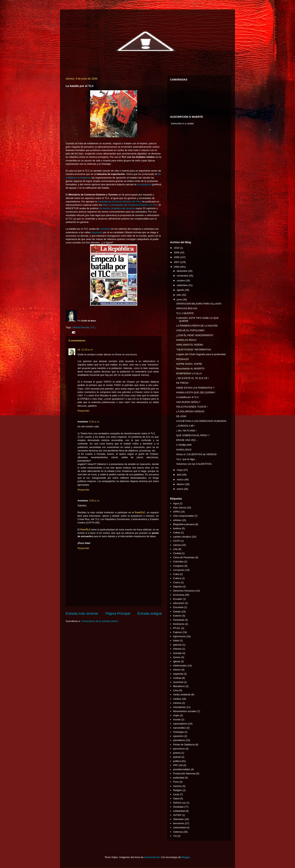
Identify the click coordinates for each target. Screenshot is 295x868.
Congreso (178, 566)
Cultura (177, 578)
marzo (181, 480)
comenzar (105, 229)
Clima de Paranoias (184, 557)
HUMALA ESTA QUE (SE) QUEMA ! (196, 392)
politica (177, 761)
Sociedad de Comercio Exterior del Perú (119, 202)
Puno (176, 782)
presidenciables (182, 769)
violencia (178, 832)
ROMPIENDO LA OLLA (189, 373)
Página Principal (118, 614)
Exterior (177, 616)
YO (175, 836)
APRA (176, 512)
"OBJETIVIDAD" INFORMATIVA (193, 350)
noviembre (183, 276)
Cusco (177, 582)
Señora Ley (179, 803)
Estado (177, 612)
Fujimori (177, 632)
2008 (177, 257)
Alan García (180, 508)
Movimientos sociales (185, 711)
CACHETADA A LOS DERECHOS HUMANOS (201, 421)
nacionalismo (180, 724)
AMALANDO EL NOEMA (190, 345)
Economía (179, 595)
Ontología (178, 732)
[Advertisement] (181, 184)
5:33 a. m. (94, 422)
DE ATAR (181, 416)
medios (177, 699)
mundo (177, 720)
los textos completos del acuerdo (117, 208)
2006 (177, 267)
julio (179, 295)
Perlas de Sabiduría (184, 745)
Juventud (178, 682)
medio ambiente (182, 694)
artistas (177, 520)
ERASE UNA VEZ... (187, 440)
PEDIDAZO (182, 359)
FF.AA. (177, 628)
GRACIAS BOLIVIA (187, 308)
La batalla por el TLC (187, 397)
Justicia (177, 678)
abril (179, 475)
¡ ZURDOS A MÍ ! (185, 426)
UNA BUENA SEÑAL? (188, 402)
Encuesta (178, 607)
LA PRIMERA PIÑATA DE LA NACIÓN (197, 326)
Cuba (176, 574)
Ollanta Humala (81, 327)
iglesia (177, 661)
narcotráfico (179, 728)
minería (177, 703)
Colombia (178, 562)
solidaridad (179, 811)
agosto (181, 290)
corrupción (179, 570)
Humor (177, 657)
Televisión (178, 819)
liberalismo (179, 686)
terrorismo (179, 823)
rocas (176, 794)
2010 (177, 248)
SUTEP (177, 815)
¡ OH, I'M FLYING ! (186, 431)
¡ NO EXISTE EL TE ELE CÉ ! (192, 378)
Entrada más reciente (82, 614)
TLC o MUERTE (185, 313)
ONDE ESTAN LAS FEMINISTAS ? (195, 388)
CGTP (176, 541)
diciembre (182, 271)
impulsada (97, 232)
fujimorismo (179, 636)
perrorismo (179, 749)
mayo (180, 470)
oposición (178, 736)
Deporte (177, 587)
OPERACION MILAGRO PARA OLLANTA (199, 304)
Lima (176, 690)
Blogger (186, 857)
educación (179, 603)
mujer (176, 715)
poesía (177, 753)
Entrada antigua (150, 614)
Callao (177, 533)
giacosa (177, 645)
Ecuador (178, 599)
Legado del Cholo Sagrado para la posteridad (201, 354)
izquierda (178, 674)
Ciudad (177, 553)
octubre (181, 281)
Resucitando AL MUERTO (190, 369)
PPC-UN (178, 765)
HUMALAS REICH (186, 340)
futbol (176, 641)
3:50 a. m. (94, 501)
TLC (93, 327)
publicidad (179, 778)
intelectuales (180, 666)
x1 (79, 350)
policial (177, 757)
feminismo (179, 624)
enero (180, 489)
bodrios (177, 528)
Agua (176, 503)
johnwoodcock (152, 857)
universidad (179, 827)
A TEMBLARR (184, 445)
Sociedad (178, 807)
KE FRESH (182, 383)
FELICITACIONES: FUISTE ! (192, 407)
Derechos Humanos (184, 591)
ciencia (177, 545)
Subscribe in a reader (182, 123)
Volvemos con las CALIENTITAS (194, 464)
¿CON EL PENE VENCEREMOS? (195, 335)
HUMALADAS (184, 450)
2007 (177, 262)
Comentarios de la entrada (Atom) (100, 621)
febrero (181, 484)
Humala (177, 653)
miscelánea (179, 707)
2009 (177, 253)
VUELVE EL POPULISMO (190, 330)
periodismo (179, 740)
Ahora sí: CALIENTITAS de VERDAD (196, 454)
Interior (177, 670)
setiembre (183, 285)
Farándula (179, 620)
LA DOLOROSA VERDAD (190, 411)
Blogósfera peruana (184, 524)
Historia (177, 649)
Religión (178, 790)
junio (180, 300)
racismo (177, 786)
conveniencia (144, 184)
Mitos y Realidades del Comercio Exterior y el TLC (130, 205)
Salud (176, 799)
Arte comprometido (183, 516)
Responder (84, 411)
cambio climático (182, 537)
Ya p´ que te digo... (186, 459)
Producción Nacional (184, 773)
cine (175, 549)
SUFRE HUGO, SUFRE (189, 364)
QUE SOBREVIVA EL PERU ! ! (193, 435)
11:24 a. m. (87, 350)
